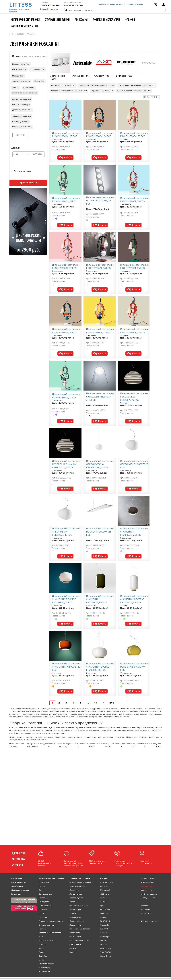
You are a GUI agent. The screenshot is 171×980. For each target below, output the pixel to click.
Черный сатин (45, 972)
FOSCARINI (105, 921)
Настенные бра (18, 69)
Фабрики (130, 20)
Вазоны (73, 952)
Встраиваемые (45, 894)
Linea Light (105, 937)
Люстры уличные (77, 921)
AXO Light (99, 76)
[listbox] (85, 977)
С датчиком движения (79, 940)
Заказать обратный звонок (110, 6)
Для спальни (28, 88)
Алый (41, 937)
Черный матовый (46, 964)
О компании (17, 878)
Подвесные (44, 882)
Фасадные (74, 902)
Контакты (16, 894)
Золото (42, 944)
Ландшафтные (76, 894)
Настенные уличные (79, 906)
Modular (104, 944)
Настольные (44, 898)
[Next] (103, 703)
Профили (43, 909)
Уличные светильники (57, 20)
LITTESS (20, 6)
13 (96, 703)
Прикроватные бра (20, 64)
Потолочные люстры (21, 99)
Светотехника (58, 76)
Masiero (104, 940)
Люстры (42, 886)
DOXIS (103, 902)
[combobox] (151, 97)
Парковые (74, 890)
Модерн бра (17, 76)
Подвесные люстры (20, 105)
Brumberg (121, 76)
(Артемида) (78, 76)
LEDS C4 (104, 929)
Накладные (44, 902)
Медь (41, 948)
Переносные (75, 925)
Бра (40, 890)
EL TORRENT (106, 909)
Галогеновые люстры (21, 127)
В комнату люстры (20, 122)
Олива (42, 952)
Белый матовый (46, 940)
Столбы (73, 913)
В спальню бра (37, 69)
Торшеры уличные (78, 886)
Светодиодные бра (20, 81)
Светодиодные (76, 898)
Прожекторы (75, 909)
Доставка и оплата (20, 890)
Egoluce (104, 906)
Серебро (43, 956)
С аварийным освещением (51, 921)
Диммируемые (45, 906)
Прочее (42, 929)
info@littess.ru (49, 11)
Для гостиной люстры (21, 110)
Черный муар (45, 968)
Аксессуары (81, 20)
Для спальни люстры (21, 116)
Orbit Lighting (106, 948)
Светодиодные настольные (24, 93)
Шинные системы (46, 925)
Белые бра (39, 81)
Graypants (104, 925)
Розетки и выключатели (106, 20)
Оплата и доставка (135, 6)
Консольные (75, 944)
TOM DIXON (105, 952)
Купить (68, 158)
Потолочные (75, 937)
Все (112, 703)
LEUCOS (104, 933)
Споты (42, 913)
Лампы (15, 88)
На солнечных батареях (80, 929)
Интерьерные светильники (25, 20)
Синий (42, 960)
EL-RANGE (105, 913)
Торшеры (43, 917)
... (88, 703)
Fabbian (104, 917)
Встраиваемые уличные (80, 882)
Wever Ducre (106, 956)
